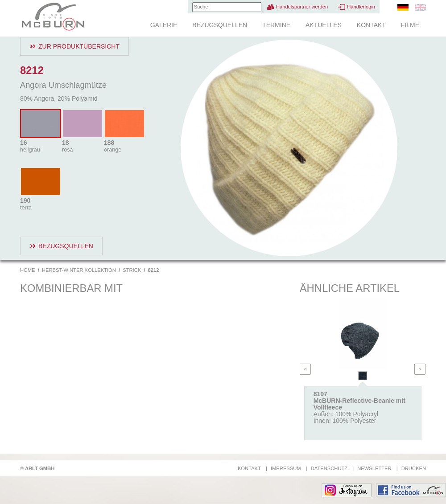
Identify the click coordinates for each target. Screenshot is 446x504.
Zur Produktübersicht (79, 46)
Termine (276, 25)
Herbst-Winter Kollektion (79, 270)
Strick (132, 270)
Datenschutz (329, 468)
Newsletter (374, 468)
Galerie (164, 25)
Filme (410, 25)
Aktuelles (324, 25)
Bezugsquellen (220, 25)
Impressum (286, 468)
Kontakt (371, 25)
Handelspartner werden (302, 7)
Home (28, 270)
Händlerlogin (361, 7)
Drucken (414, 468)
